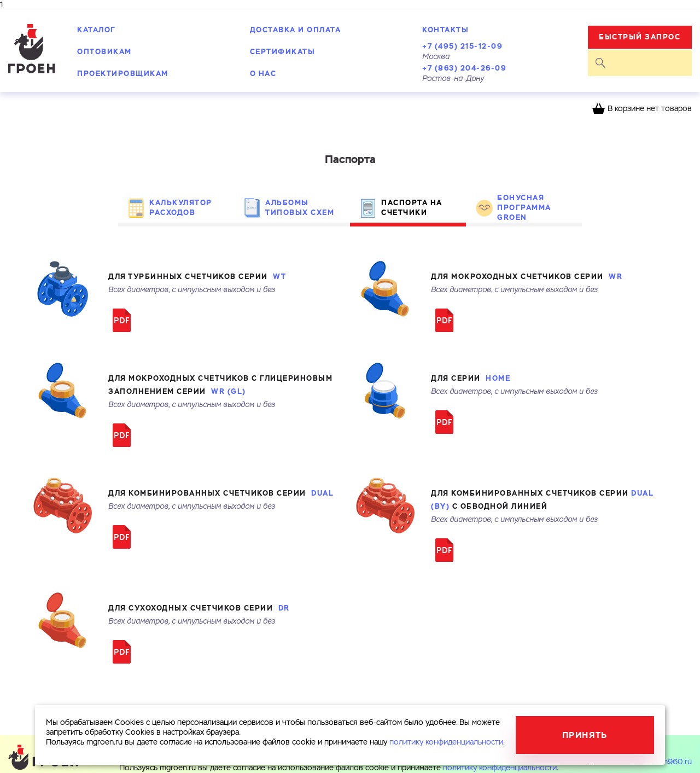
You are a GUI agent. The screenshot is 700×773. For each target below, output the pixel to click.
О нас (263, 74)
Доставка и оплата (296, 30)
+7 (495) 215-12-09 (462, 46)
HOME (498, 378)
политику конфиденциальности (500, 768)
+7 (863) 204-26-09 (464, 68)
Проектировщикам (123, 74)
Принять (585, 735)
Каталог (97, 30)
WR (616, 277)
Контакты (445, 30)
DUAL (322, 493)
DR (284, 608)
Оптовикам (104, 52)
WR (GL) (229, 391)
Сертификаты (283, 52)
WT (279, 277)
